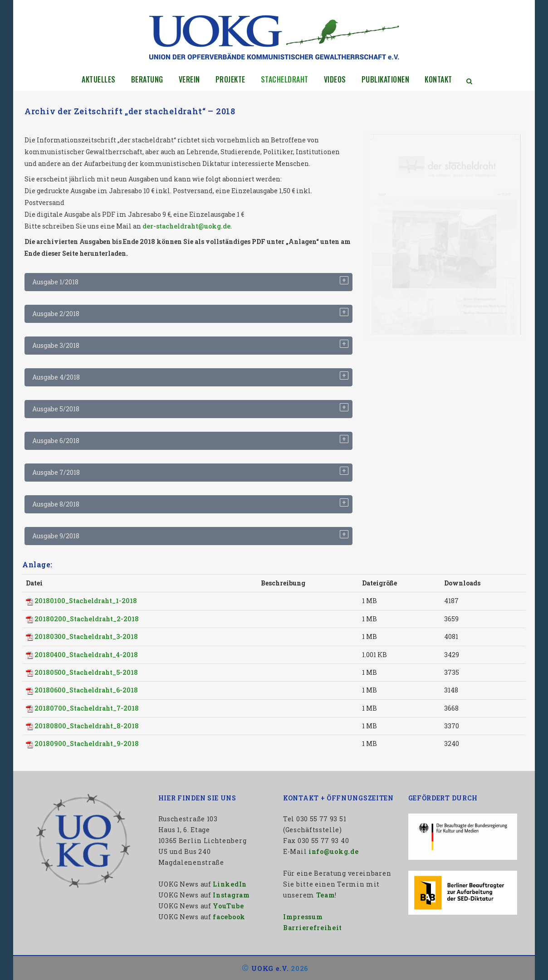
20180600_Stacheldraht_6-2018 (86, 690)
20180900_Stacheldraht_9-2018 (87, 744)
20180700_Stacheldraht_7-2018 (87, 708)
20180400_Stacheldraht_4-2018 (86, 655)
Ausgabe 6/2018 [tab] (56, 441)
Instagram (231, 895)
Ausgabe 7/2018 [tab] (56, 472)
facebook (229, 917)
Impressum (303, 917)
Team (326, 895)
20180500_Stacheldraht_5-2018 (86, 672)
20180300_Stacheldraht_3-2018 (86, 636)
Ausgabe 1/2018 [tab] (55, 282)
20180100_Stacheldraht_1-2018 (86, 601)
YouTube (228, 906)
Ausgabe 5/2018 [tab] (56, 409)
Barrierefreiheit (313, 928)
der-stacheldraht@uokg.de (186, 226)
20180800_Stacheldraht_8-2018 (87, 726)
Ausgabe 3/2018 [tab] (56, 345)
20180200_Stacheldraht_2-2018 (87, 619)
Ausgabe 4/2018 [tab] (56, 377)
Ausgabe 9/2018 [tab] (56, 536)
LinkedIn (230, 884)
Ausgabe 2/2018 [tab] (56, 314)
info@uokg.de (333, 851)
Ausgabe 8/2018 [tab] (56, 504)
